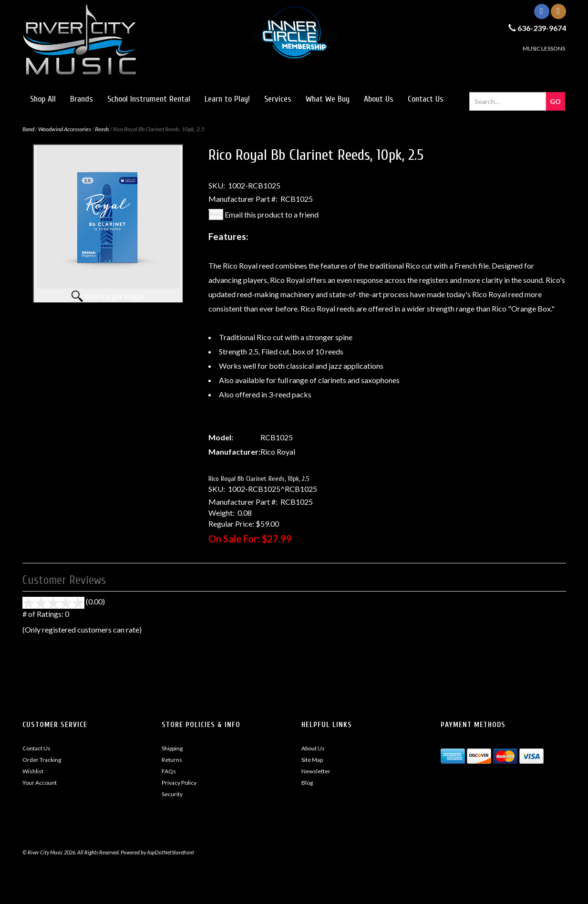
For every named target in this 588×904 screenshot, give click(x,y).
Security (172, 794)
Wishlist (33, 771)
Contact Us (426, 99)
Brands (82, 99)
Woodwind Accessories (65, 129)
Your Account (40, 783)
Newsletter (316, 771)
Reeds (102, 129)
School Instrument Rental (149, 99)
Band (28, 129)
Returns (172, 760)
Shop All (43, 99)
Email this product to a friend (272, 214)
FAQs (169, 771)
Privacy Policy (179, 783)
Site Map (312, 760)
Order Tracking (42, 760)
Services (278, 99)
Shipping (172, 748)
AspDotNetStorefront (170, 852)
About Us (379, 99)
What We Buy (328, 99)
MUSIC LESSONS (544, 48)
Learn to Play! (227, 99)
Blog (307, 783)
